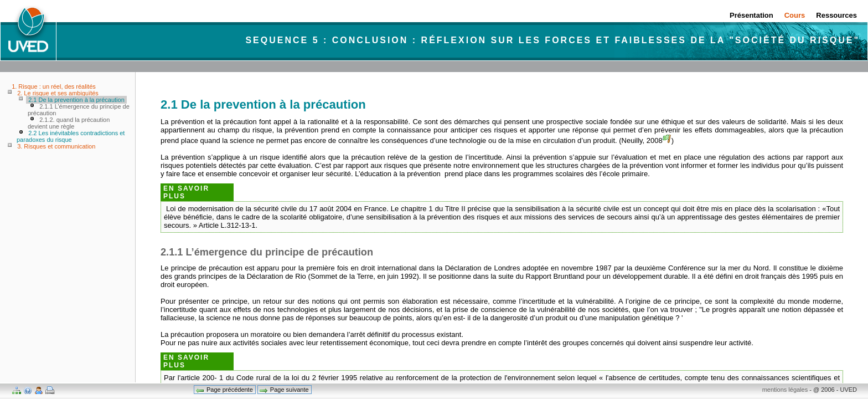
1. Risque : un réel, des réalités (54, 86)
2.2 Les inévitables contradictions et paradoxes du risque (71, 136)
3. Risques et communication (56, 146)
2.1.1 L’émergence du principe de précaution (79, 110)
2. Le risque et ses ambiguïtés (58, 93)
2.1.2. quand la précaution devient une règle (69, 123)
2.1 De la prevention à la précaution (76, 100)
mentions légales (785, 390)
